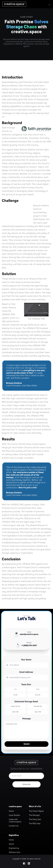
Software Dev (15, 852)
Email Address (27, 672)
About (11, 844)
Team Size (26, 685)
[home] (14, 4)
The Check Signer (36, 811)
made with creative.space (15, 821)
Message (26, 719)
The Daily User (35, 819)
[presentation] (26, 794)
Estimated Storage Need (27, 702)
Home (11, 811)
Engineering (14, 848)
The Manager (34, 815)
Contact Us (14, 826)
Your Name (27, 660)
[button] (50, 5)
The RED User (35, 824)
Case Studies (14, 815)
